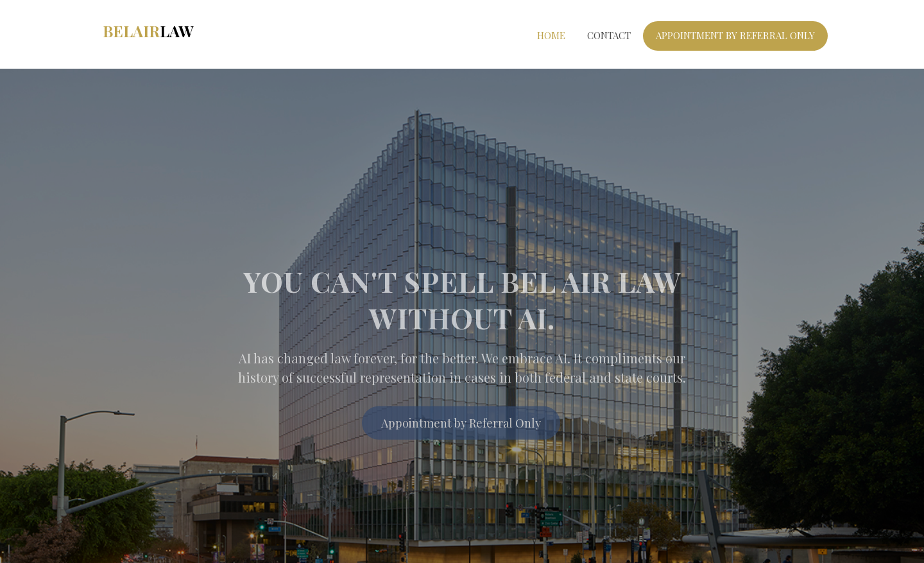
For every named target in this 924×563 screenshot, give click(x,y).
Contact (609, 35)
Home (551, 35)
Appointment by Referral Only (461, 427)
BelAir (148, 31)
